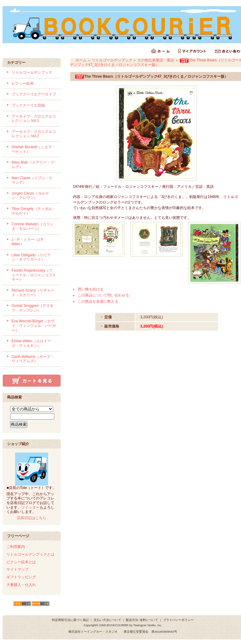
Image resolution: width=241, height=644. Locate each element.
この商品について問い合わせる (103, 295)
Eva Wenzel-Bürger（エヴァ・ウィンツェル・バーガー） (34, 326)
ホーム (81, 60)
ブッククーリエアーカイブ (34, 94)
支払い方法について (107, 620)
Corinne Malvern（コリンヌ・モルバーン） (33, 226)
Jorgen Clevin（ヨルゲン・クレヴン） (30, 196)
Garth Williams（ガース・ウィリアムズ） (33, 359)
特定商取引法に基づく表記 (70, 620)
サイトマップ (17, 569)
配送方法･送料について (142, 620)
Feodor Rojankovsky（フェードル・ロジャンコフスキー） (34, 275)
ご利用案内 (16, 547)
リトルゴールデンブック (32, 72)
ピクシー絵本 (23, 83)
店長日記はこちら (32, 518)
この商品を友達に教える (98, 301)
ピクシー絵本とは (21, 562)
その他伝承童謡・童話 (156, 60)
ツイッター (30, 507)
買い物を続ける (91, 289)
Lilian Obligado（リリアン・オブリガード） (31, 257)
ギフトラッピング (21, 577)
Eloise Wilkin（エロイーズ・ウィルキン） (31, 343)
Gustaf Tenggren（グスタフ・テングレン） (33, 308)
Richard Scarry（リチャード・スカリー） (33, 293)
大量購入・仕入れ (21, 585)
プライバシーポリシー (178, 620)
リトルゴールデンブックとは (30, 554)
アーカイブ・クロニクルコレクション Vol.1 (34, 119)
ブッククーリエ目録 (28, 105)
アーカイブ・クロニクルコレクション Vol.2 (34, 134)
